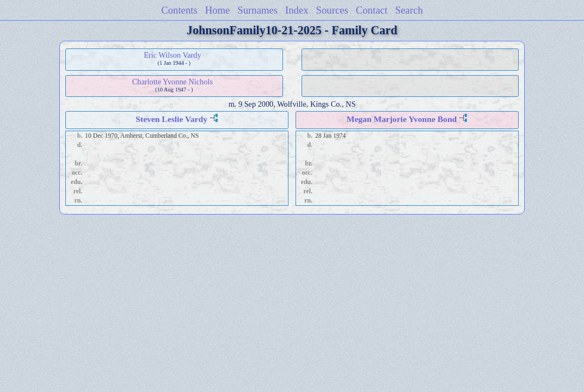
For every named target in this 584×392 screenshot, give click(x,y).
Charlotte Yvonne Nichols (173, 82)
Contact (372, 10)
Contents (179, 10)
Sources (332, 10)
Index (297, 10)
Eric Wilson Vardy (172, 55)
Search (409, 10)
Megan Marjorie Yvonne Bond (402, 119)
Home (218, 10)
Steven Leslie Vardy (171, 119)
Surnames (257, 10)
